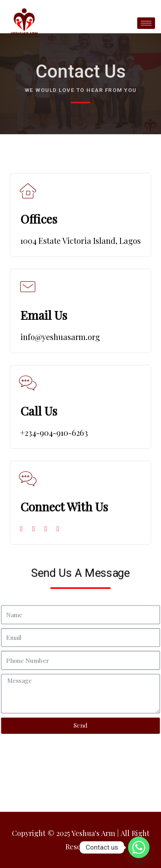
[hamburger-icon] (146, 23)
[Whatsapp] (139, 847)
